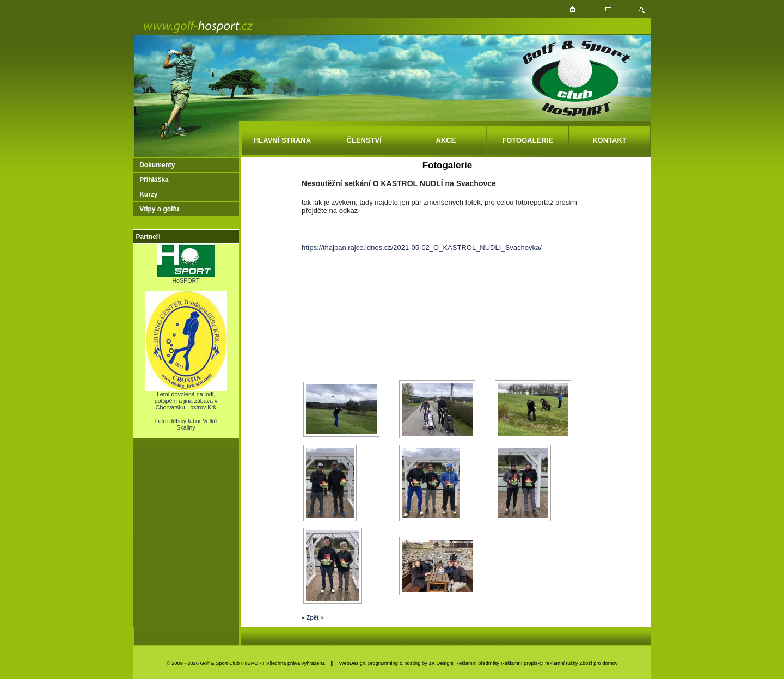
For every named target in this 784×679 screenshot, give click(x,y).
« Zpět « (313, 617)
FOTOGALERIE (528, 140)
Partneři (148, 237)
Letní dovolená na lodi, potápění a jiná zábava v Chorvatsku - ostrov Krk (186, 398)
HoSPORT (186, 278)
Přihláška (154, 180)
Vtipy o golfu (159, 209)
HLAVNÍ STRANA (282, 140)
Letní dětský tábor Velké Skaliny (186, 424)
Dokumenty (157, 165)
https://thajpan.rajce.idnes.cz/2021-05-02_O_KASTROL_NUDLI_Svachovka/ (422, 247)
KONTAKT (610, 140)
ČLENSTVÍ (364, 140)
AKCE (446, 140)
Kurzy (148, 194)
